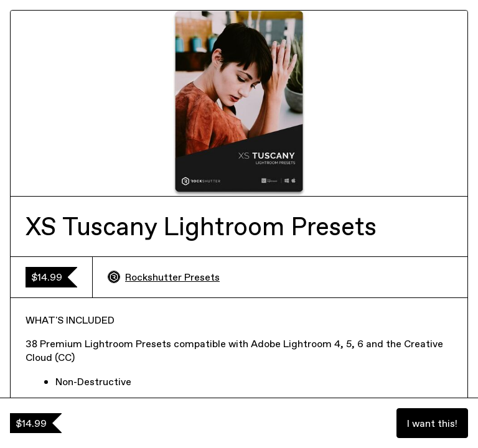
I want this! (432, 423)
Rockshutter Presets (164, 277)
